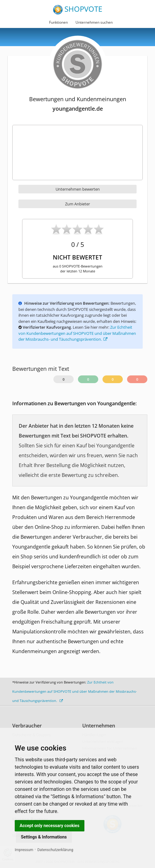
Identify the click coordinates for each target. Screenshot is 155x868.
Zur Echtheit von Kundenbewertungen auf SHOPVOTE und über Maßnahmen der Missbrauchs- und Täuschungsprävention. (77, 333)
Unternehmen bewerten (78, 189)
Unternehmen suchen (94, 22)
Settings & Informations (44, 837)
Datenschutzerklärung (55, 850)
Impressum (24, 850)
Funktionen (58, 22)
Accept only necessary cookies (50, 826)
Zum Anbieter (77, 204)
